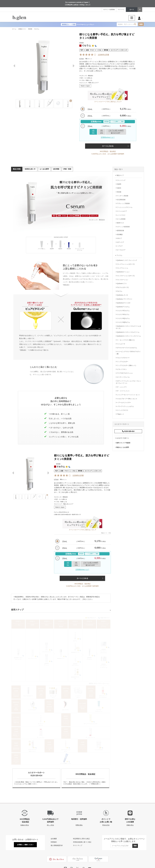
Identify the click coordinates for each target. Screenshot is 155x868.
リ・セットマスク (78, 697)
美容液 (75, 625)
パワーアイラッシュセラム (66, 751)
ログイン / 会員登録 (109, 9)
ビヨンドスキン (66, 710)
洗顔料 (32, 625)
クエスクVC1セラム (123, 311)
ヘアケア (119, 246)
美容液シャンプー (16, 736)
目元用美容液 (89, 625)
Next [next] (73, 67)
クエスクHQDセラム (123, 322)
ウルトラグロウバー (28, 696)
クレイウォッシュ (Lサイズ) (125, 264)
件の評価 (103, 55)
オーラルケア (16, 762)
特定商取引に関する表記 (81, 839)
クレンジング (121, 180)
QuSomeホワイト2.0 (75, 678)
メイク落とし (18, 625)
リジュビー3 (120, 344)
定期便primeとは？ (108, 137)
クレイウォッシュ (32, 658)
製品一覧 (118, 169)
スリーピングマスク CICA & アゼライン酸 (128, 353)
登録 (135, 846)
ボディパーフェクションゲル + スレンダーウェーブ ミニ (128, 382)
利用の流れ (79, 825)
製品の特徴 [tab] (17, 169)
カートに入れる (108, 146)
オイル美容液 (91, 695)
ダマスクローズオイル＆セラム (103, 697)
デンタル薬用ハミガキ (66, 763)
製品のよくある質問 (122, 447)
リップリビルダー (32, 710)
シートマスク (66, 695)
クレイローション (122, 280)
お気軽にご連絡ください (25, 845)
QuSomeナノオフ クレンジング (126, 260)
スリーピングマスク (53, 697)
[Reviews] (88, 55)
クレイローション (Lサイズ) (125, 276)
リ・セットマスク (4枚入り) (125, 340)
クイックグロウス (99, 750)
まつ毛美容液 (49, 749)
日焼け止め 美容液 (83, 708)
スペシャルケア (121, 211)
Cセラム (75, 641)
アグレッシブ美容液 (123, 203)
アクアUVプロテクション (99, 711)
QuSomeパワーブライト (75, 665)
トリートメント (66, 736)
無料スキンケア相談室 (123, 443)
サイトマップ (78, 845)
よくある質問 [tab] (44, 169)
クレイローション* (47, 652)
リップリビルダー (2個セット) (126, 365)
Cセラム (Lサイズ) (122, 287)
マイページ (121, 9)
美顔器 (49, 710)
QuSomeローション (47, 664)
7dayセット (120, 414)
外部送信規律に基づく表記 (82, 842)
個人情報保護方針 (57, 845)
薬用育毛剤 (16, 749)
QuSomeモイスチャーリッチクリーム (104, 666)
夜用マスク (41, 695)
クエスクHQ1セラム (123, 318)
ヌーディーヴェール (41, 724)
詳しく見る (50, 825)
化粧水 (47, 625)
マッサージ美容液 (61, 626)
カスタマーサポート (122, 438)
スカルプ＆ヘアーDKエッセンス (32, 751)
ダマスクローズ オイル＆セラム (126, 348)
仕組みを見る (25, 825)
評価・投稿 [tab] (67, 169)
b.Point (82, 59)
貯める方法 (106, 825)
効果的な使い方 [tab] (30, 169)
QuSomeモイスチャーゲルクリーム (104, 651)
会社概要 (54, 839)
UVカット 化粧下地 (16, 722)
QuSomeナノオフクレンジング (18, 658)
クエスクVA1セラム (123, 314)
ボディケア (120, 242)
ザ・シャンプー (41, 737)
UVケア (119, 238)
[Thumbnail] (20, 104)
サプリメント (83, 749)
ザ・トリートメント (90, 737)
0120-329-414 (128, 431)
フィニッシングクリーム (104, 626)
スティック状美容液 (16, 695)
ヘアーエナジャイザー (123, 403)
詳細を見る (130, 825)
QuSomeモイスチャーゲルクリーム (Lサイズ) (128, 327)
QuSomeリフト (61, 658)
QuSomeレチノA (75, 652)
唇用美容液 (16, 709)
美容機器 (119, 235)
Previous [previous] (15, 67)
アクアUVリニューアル (77, 25)
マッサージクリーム (66, 723)
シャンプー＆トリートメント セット (128, 395)
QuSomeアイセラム (89, 658)
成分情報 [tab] (56, 169)
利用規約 (54, 842)
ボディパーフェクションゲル (90, 724)
